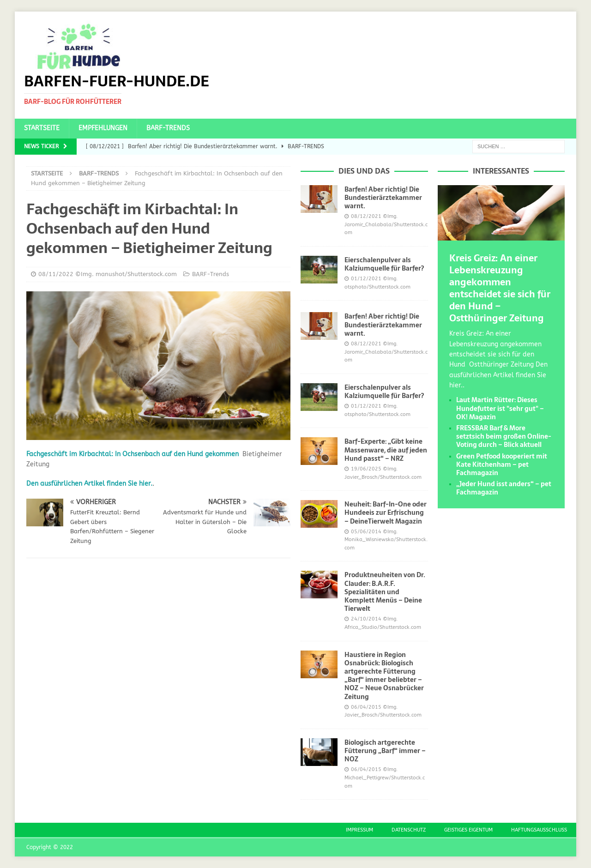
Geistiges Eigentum (468, 830)
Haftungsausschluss (539, 830)
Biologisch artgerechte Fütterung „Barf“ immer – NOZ (385, 751)
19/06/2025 (366, 469)
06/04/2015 (366, 707)
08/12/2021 (366, 216)
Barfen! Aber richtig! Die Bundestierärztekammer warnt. (383, 198)
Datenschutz (409, 830)
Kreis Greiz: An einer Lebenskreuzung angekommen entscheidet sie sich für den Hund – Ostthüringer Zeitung (500, 288)
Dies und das (364, 171)
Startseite (42, 128)
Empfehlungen (103, 128)
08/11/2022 (56, 274)
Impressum (359, 830)
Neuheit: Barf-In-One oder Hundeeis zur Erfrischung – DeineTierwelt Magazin (386, 512)
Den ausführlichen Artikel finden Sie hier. (89, 484)
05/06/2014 (366, 532)
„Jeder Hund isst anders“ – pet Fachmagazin (504, 488)
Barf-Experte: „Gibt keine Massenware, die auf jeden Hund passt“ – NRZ (386, 450)
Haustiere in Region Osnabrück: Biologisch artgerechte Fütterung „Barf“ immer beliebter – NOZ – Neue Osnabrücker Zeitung (384, 676)
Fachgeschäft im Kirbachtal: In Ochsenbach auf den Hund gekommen (133, 454)
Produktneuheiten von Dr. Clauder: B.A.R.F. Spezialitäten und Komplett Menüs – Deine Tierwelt (385, 592)
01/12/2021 (366, 279)
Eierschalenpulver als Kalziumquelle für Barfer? (384, 264)
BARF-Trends (168, 128)
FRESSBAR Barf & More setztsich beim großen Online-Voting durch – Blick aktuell (504, 436)
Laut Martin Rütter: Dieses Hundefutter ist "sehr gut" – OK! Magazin (500, 408)
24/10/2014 (366, 619)
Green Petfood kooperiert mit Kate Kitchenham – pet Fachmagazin (502, 464)
